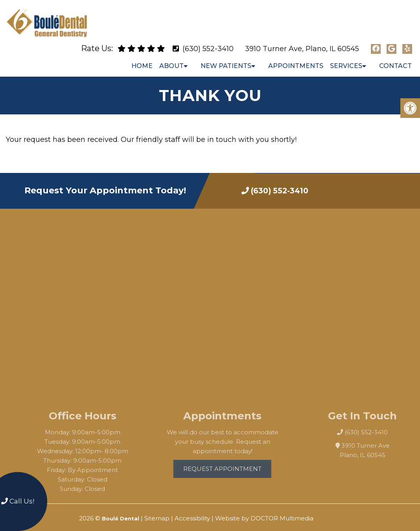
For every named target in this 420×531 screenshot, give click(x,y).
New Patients (226, 59)
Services (346, 59)
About (171, 59)
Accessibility (192, 512)
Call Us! (18, 501)
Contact (395, 59)
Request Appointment (231, 462)
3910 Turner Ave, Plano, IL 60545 (302, 42)
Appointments (296, 59)
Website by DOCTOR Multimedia (264, 512)
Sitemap (157, 512)
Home (142, 59)
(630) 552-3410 (208, 42)
